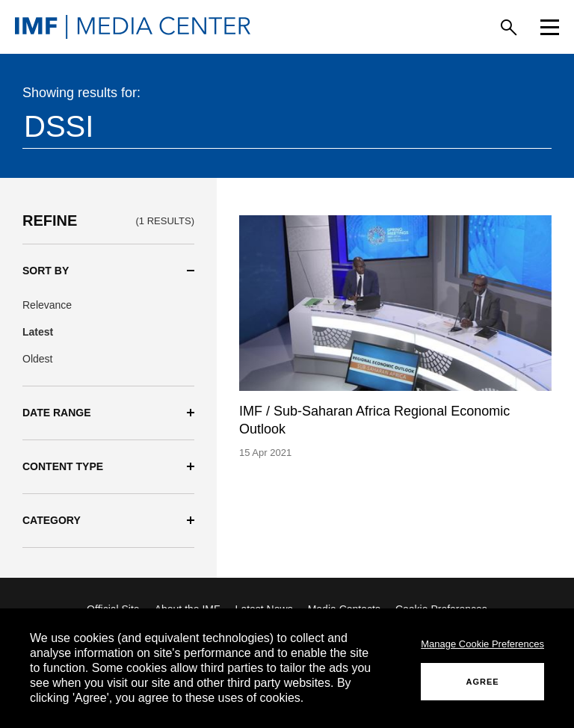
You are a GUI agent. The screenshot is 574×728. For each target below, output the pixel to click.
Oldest (37, 359)
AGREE (483, 682)
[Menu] (550, 27)
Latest (38, 332)
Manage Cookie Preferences (482, 644)
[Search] (509, 27)
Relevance (47, 305)
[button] (108, 271)
